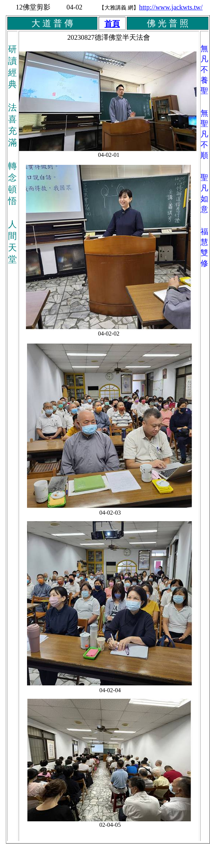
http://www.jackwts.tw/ (171, 7)
